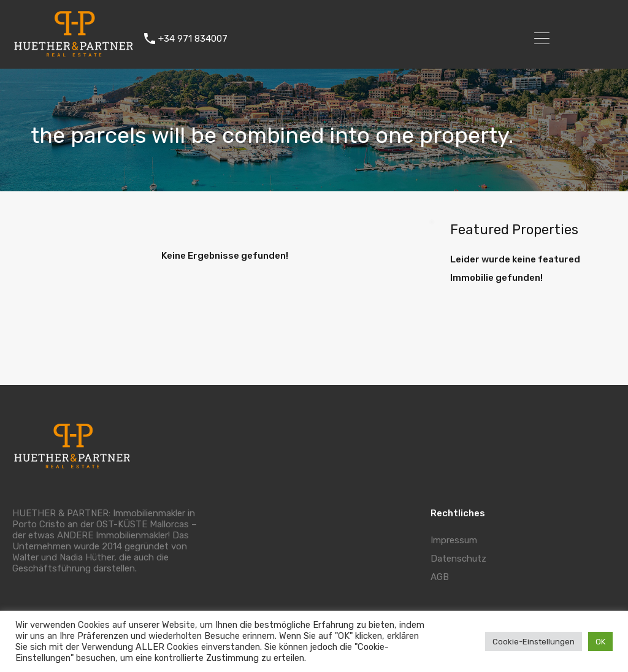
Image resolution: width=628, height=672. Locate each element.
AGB (440, 577)
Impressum (454, 540)
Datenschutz (458, 559)
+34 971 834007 (193, 39)
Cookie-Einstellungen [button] (534, 642)
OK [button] (600, 642)
